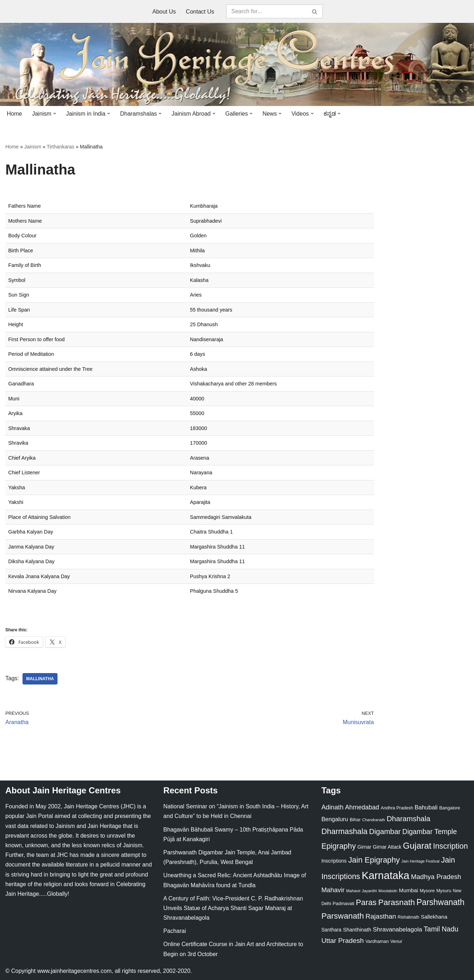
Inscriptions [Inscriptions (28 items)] (334, 861)
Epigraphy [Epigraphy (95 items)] (339, 846)
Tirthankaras (61, 147)
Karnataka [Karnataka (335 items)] (385, 875)
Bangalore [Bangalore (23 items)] (450, 808)
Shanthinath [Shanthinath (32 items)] (357, 930)
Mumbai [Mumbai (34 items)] (409, 890)
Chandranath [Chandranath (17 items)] (374, 820)
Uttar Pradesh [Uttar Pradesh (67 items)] (343, 941)
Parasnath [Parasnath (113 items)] (397, 902)
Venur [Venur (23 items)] (396, 941)
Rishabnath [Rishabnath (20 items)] (408, 917)
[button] (55, 113)
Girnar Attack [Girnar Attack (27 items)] (387, 847)
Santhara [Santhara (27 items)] (331, 930)
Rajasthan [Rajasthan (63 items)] (381, 916)
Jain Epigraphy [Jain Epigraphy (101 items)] (374, 860)
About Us (164, 12)
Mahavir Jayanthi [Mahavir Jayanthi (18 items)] (361, 891)
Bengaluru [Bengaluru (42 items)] (335, 819)
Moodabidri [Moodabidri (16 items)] (388, 891)
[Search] (266, 11)
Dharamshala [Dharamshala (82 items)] (408, 819)
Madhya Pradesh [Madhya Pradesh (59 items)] (436, 877)
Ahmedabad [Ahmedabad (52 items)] (362, 807)
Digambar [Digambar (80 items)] (385, 832)
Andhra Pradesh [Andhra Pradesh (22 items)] (397, 808)
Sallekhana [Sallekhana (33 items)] (434, 917)
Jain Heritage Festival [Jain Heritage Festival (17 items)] (421, 861)
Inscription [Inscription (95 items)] (450, 846)
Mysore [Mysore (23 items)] (427, 891)
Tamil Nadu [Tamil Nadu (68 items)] (441, 929)
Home (14, 114)
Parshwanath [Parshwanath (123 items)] (440, 902)
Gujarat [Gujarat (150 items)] (417, 846)
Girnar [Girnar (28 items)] (365, 847)
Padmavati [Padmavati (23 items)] (343, 903)
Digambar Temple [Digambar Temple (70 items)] (430, 832)
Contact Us (200, 12)
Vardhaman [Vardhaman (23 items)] (377, 941)
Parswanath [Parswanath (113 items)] (343, 916)
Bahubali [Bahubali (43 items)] (426, 807)
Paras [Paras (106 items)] (366, 902)
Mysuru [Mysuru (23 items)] (444, 891)
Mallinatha (40, 679)
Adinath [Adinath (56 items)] (333, 807)
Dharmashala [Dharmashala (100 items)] (345, 831)
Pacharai (174, 931)
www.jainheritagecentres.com (74, 971)
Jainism (33, 147)
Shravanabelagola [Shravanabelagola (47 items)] (398, 930)
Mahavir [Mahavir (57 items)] (333, 890)
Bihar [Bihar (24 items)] (355, 820)
